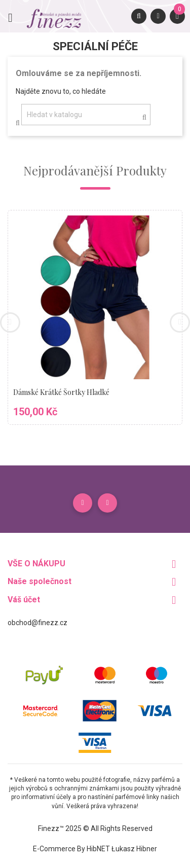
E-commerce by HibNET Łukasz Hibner (95, 849)
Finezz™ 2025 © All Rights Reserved (95, 828)
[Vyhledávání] (86, 115)
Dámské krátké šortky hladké (61, 392)
